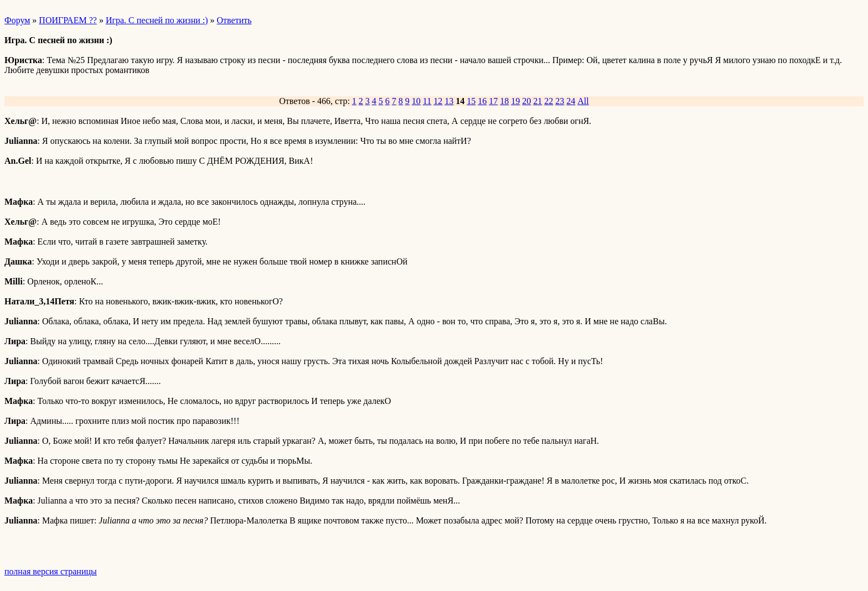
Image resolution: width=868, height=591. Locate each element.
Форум (17, 20)
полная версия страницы (51, 571)
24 (571, 101)
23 (560, 101)
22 (549, 101)
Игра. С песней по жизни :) (157, 20)
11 (427, 101)
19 (515, 101)
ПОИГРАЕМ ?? (68, 20)
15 (471, 101)
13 (449, 101)
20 (526, 101)
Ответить (234, 20)
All (583, 101)
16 (482, 101)
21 (538, 101)
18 (504, 101)
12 (438, 101)
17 (493, 101)
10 (416, 101)
